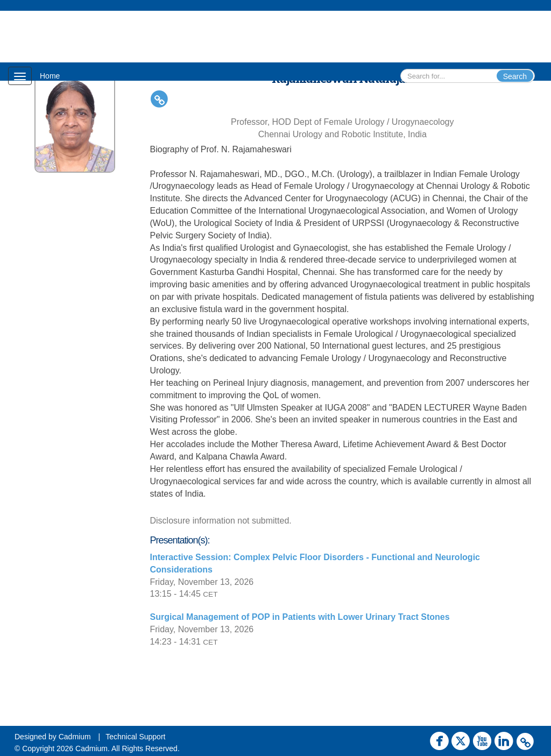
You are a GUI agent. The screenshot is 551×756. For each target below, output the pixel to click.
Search (515, 76)
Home (50, 76)
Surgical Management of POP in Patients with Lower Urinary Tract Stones (300, 617)
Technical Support (135, 737)
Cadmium (75, 737)
